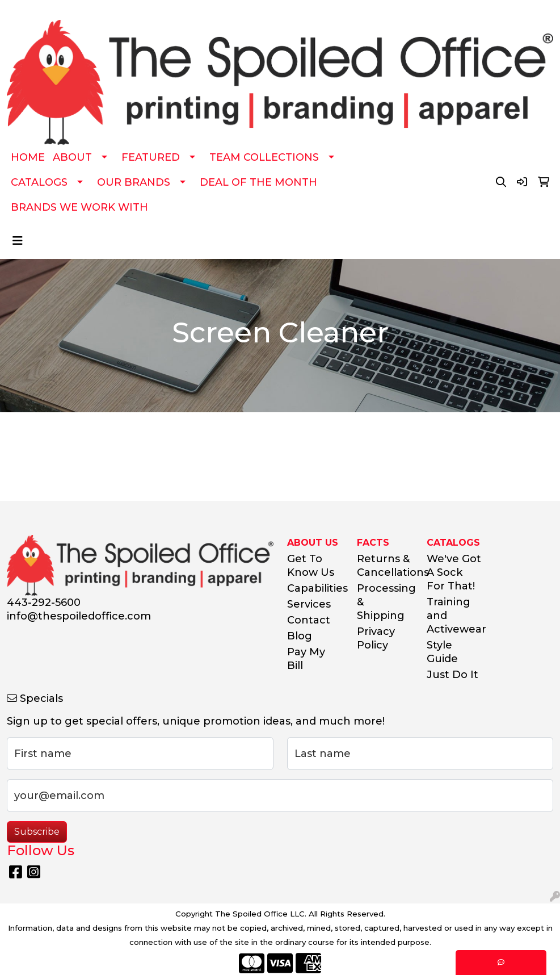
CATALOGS (39, 182)
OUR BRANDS (134, 182)
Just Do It (452, 675)
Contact (309, 620)
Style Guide (442, 652)
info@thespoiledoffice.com (79, 616)
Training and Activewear (455, 616)
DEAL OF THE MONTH (258, 182)
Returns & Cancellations (385, 566)
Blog (300, 636)
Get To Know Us (311, 566)
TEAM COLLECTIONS (264, 157)
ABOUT (72, 157)
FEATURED (151, 157)
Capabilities (315, 588)
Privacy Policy (376, 638)
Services (309, 604)
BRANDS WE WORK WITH (79, 207)
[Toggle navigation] (18, 241)
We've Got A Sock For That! (454, 572)
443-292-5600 (44, 602)
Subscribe (37, 832)
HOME (28, 157)
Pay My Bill (306, 659)
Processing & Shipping (385, 602)
